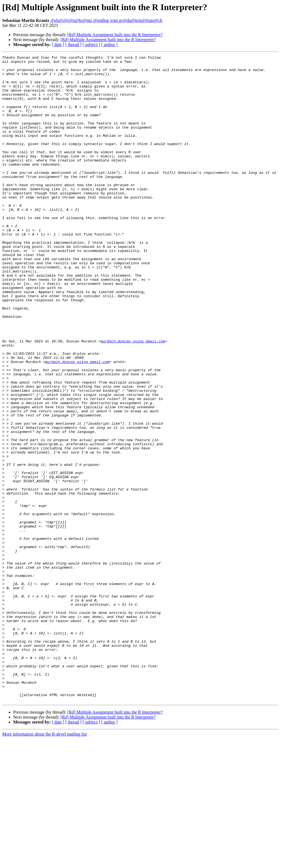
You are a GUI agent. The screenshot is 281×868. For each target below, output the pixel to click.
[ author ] (109, 45)
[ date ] (58, 45)
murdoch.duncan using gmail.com (133, 399)
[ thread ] (73, 45)
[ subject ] (91, 45)
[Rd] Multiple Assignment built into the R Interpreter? (115, 35)
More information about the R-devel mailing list (44, 863)
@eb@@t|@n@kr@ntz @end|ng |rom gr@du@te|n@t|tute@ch (106, 20)
